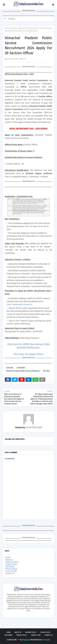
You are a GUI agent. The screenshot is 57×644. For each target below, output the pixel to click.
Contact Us (10, 573)
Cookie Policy (11, 564)
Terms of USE (11, 571)
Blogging (26, 640)
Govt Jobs (14, 28)
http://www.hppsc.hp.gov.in (19, 304)
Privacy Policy (11, 569)
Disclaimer (10, 567)
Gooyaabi (46, 640)
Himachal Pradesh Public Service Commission (23, 371)
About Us (9, 560)
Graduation (21, 368)
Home (7, 28)
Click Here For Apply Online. (29, 354)
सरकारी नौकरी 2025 (13, 59)
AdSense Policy (12, 562)
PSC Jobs (46, 371)
